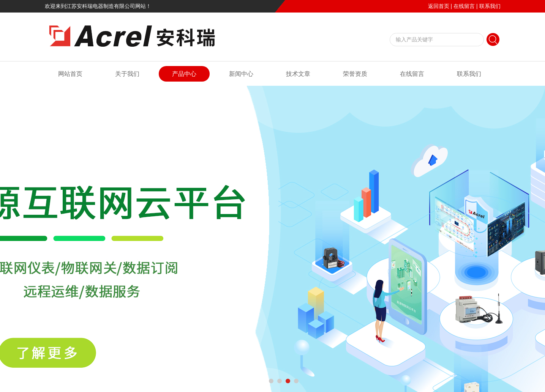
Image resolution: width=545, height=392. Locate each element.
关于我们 (127, 74)
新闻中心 (241, 74)
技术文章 (298, 74)
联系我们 (490, 6)
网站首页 (70, 74)
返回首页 (439, 6)
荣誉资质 (355, 74)
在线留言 (464, 6)
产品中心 (184, 74)
